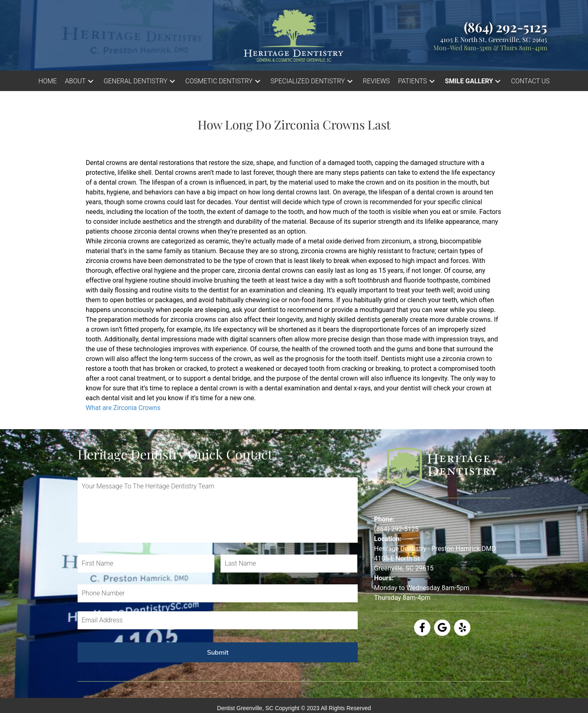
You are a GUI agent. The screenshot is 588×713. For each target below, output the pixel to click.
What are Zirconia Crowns (123, 408)
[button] (91, 81)
